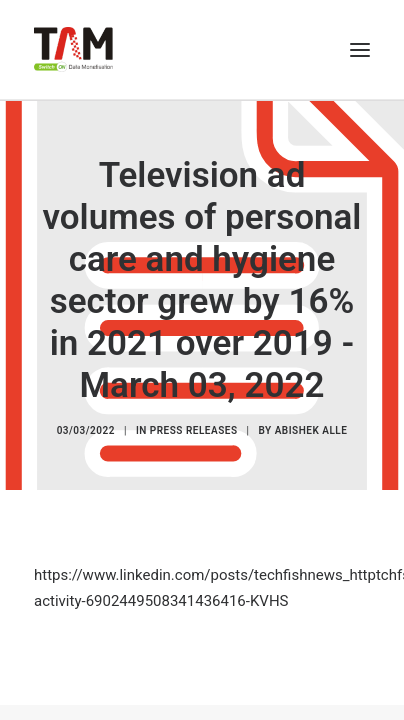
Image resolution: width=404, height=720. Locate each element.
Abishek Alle (311, 430)
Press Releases (194, 430)
